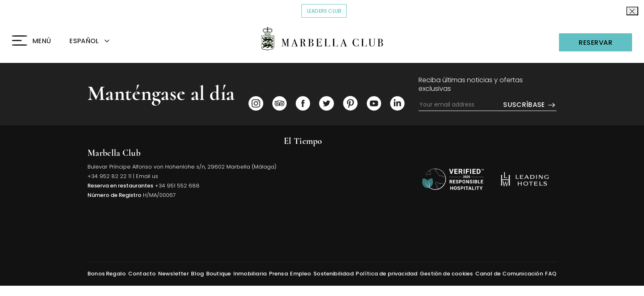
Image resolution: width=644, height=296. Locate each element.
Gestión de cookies (446, 274)
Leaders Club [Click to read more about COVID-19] (327, 10)
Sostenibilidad (333, 274)
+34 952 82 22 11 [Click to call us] (109, 176)
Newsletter (174, 274)
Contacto (142, 274)
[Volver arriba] (453, 179)
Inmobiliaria (250, 274)
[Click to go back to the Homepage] (322, 39)
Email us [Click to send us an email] (147, 176)
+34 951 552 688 (177, 186)
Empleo (300, 274)
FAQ (551, 274)
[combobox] (99, 41)
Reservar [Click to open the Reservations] (596, 43)
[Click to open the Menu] (31, 41)
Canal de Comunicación (509, 274)
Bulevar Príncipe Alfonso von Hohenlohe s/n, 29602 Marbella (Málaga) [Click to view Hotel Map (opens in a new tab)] (182, 167)
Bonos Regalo (107, 274)
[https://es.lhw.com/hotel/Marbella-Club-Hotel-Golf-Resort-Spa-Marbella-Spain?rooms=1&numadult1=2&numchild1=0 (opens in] (525, 179)
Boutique (218, 274)
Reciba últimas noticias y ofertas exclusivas (471, 85)
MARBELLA (349, 181)
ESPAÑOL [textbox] (84, 41)
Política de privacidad (386, 274)
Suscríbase (530, 105)
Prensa (278, 274)
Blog (197, 274)
